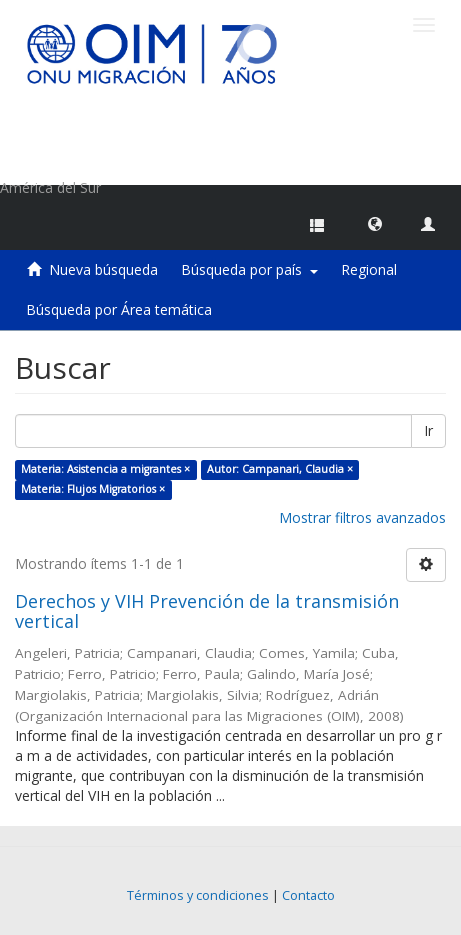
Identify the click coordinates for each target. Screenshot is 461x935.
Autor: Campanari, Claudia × (280, 469)
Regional (369, 269)
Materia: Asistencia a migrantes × (105, 469)
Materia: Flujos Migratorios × (93, 489)
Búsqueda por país (249, 269)
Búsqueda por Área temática (119, 309)
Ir (428, 430)
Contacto (308, 895)
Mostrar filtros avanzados (362, 517)
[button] (375, 223)
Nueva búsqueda (103, 269)
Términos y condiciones (198, 895)
